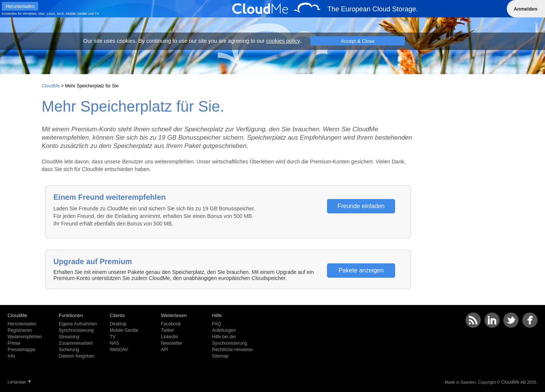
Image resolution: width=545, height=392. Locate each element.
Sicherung (69, 350)
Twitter (167, 330)
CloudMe (51, 86)
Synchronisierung (76, 330)
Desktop (118, 324)
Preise (14, 343)
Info (11, 356)
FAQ (216, 324)
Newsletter (172, 343)
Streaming (69, 337)
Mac (42, 14)
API (164, 350)
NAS (60, 14)
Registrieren (20, 330)
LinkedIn (169, 337)
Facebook (171, 324)
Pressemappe (22, 350)
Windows (30, 14)
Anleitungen (224, 330)
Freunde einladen (361, 206)
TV (97, 14)
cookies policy (283, 41)
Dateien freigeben (77, 356)
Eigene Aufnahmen (78, 324)
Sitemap (220, 356)
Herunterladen (22, 324)
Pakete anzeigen (361, 270)
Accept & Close (358, 41)
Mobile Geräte (77, 14)
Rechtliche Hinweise (232, 350)
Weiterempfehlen (25, 337)
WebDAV (119, 350)
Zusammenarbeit (76, 343)
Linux (51, 14)
